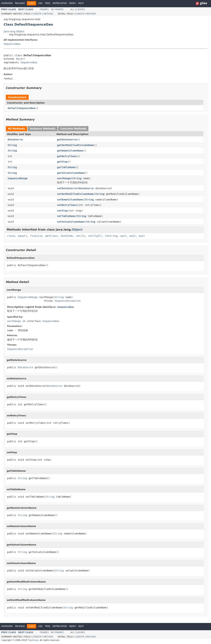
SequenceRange (18, 178)
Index (73, 3)
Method (48, 14)
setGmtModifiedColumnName (75, 194)
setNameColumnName (70, 200)
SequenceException (67, 301)
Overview (7, 3)
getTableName (66, 167)
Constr (37, 14)
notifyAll (95, 236)
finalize (36, 236)
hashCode (67, 236)
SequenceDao (12, 44)
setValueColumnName (71, 222)
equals (22, 236)
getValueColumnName (71, 173)
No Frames (57, 9)
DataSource (15, 140)
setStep (62, 211)
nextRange (64, 178)
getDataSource (67, 140)
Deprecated (60, 3)
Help (81, 3)
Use (40, 3)
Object (20, 59)
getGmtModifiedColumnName (75, 145)
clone (11, 236)
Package (20, 3)
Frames (44, 9)
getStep (62, 162)
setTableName (66, 216)
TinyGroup (33, 640)
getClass (51, 236)
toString (111, 236)
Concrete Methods (73, 129)
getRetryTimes (67, 156)
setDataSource (67, 188)
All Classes (78, 9)
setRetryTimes (67, 205)
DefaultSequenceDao (21, 108)
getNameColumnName (70, 151)
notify (81, 236)
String (12, 145)
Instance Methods (42, 129)
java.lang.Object (14, 31)
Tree (47, 3)
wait (123, 236)
